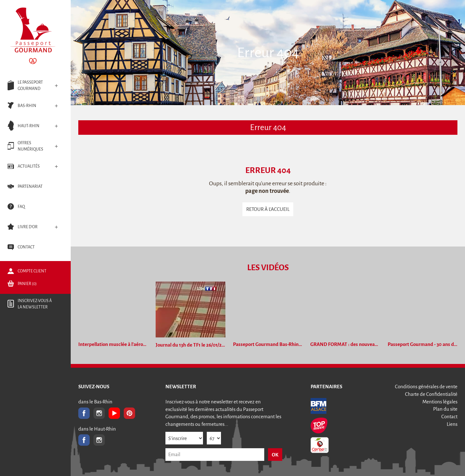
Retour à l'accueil (268, 209)
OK (275, 455)
